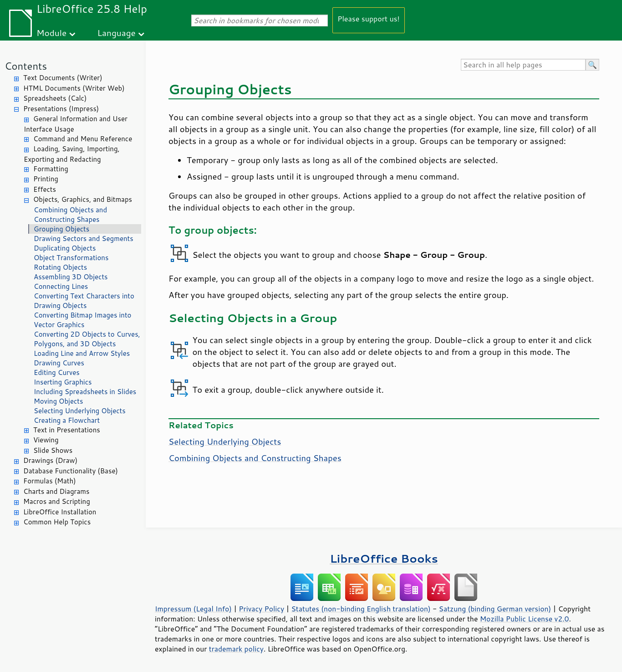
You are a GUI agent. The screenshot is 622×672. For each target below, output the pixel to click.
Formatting (51, 169)
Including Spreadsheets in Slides (85, 392)
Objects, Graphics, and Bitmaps (83, 199)
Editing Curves (57, 372)
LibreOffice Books (384, 558)
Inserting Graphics (63, 382)
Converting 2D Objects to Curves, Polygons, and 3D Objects (87, 339)
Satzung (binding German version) (495, 609)
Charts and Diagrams (56, 491)
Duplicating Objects (65, 248)
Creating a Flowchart (67, 420)
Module (51, 33)
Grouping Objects (61, 229)
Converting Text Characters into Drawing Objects (84, 301)
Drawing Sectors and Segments (84, 239)
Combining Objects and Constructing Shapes (70, 215)
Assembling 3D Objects (71, 277)
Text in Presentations (67, 430)
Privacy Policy (261, 609)
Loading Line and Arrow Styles (82, 353)
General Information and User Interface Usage (76, 124)
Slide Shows (53, 450)
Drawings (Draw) (50, 460)
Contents (26, 66)
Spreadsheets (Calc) (55, 98)
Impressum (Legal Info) (193, 609)
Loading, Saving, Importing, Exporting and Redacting (72, 154)
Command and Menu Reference (83, 139)
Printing (46, 179)
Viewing (46, 440)
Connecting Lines (61, 286)
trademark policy (236, 649)
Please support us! (369, 18)
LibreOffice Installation (60, 512)
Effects (45, 189)
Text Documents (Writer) (63, 78)
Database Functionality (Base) (71, 471)
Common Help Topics (57, 522)
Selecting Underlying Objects (80, 411)
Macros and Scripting (57, 501)
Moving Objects (58, 401)
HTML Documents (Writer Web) (74, 88)
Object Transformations (71, 258)
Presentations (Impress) (61, 109)
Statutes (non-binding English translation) (361, 609)
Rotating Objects (60, 267)
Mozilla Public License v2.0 (525, 619)
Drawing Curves (59, 363)
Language (117, 33)
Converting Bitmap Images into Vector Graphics (82, 320)
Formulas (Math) (50, 481)
